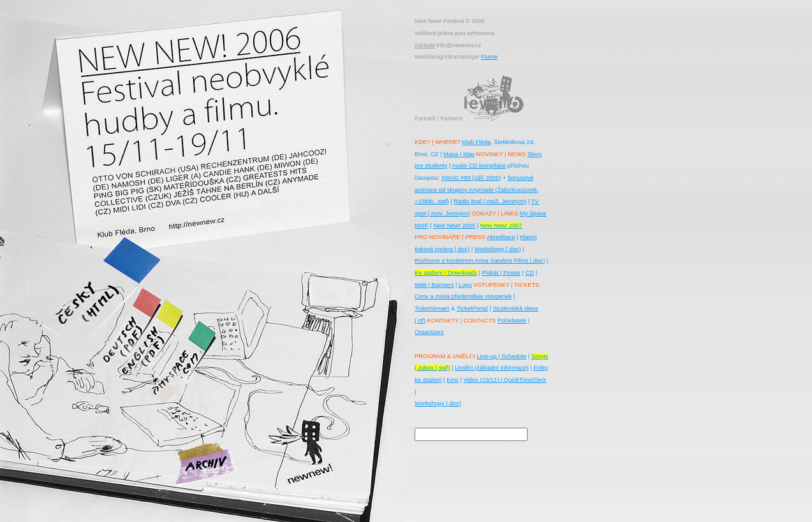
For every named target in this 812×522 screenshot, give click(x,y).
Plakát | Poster (501, 273)
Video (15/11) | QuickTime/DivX (505, 380)
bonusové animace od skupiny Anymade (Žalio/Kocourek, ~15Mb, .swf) (476, 190)
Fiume (489, 57)
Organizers (429, 332)
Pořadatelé (512, 321)
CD (530, 273)
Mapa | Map (459, 154)
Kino (453, 380)
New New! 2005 (454, 226)
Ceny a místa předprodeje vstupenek (463, 296)
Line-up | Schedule (501, 356)
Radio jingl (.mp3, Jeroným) (490, 201)
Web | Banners (434, 285)
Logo (465, 285)
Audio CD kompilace (479, 166)
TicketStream (432, 308)
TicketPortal (472, 308)
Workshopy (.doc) (498, 249)
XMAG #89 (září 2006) (471, 178)
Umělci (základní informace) (492, 368)
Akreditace (501, 237)
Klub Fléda (476, 142)
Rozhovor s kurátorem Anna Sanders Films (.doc (479, 261)
